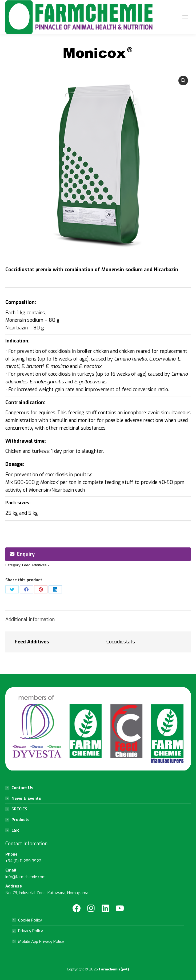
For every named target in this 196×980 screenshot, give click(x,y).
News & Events (26, 798)
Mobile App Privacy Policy (41, 941)
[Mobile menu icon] (185, 17)
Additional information (30, 619)
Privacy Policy (31, 931)
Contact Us (22, 788)
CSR (15, 830)
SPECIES (19, 809)
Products (21, 820)
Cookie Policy (30, 920)
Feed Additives (34, 565)
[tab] (98, 617)
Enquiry (22, 554)
